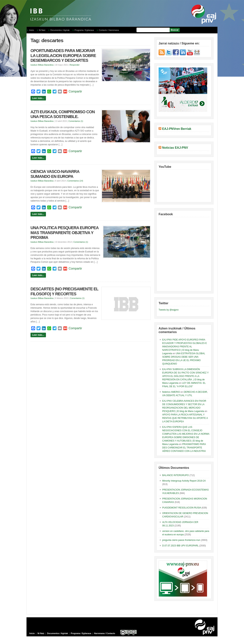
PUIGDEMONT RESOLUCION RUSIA (182, 508)
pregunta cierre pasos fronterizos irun (181, 540)
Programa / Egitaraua (84, 30)
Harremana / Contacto (105, 633)
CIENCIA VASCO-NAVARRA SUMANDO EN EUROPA (55, 174)
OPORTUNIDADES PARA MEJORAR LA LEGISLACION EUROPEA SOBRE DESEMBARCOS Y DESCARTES (63, 56)
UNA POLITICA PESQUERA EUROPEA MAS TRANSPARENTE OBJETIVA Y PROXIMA (65, 233)
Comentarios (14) (75, 181)
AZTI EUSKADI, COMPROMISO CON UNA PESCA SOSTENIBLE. (63, 114)
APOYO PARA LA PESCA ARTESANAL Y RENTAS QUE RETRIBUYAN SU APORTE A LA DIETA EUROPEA (185, 418)
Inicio (32, 30)
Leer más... (38, 98)
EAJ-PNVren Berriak (177, 129)
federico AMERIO (171, 392)
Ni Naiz (42, 30)
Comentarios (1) (76, 121)
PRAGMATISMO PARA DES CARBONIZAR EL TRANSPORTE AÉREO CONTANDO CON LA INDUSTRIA (184, 448)
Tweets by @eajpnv (169, 310)
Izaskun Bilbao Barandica (42, 65)
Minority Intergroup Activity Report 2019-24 (184, 481)
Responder (75, 65)
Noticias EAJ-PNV (175, 148)
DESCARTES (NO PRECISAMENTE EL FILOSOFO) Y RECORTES (64, 291)
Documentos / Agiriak (60, 30)
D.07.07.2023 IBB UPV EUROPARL (180, 546)
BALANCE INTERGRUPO (175, 475)
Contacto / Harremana (109, 30)
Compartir (75, 91)
